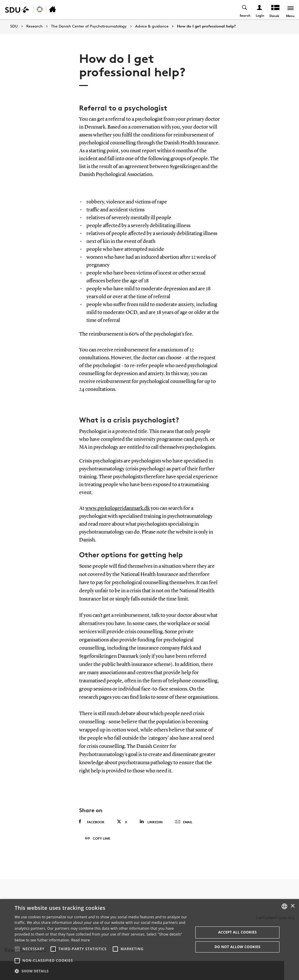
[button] (17, 949)
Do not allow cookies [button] (238, 947)
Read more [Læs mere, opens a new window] (81, 940)
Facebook (92, 822)
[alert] (149, 940)
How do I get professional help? (206, 26)
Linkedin (151, 822)
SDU (14, 26)
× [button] (292, 906)
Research (34, 26)
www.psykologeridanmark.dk (118, 508)
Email (184, 822)
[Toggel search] (245, 10)
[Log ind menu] (259, 10)
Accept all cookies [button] (237, 932)
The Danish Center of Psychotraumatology (89, 26)
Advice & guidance (152, 26)
